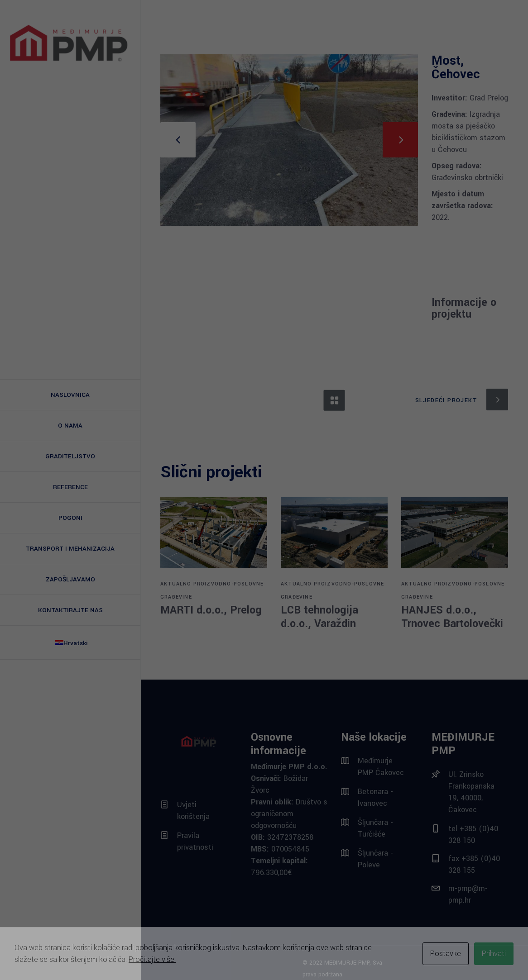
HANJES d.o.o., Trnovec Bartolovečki (452, 617)
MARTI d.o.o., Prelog (211, 610)
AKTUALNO (176, 584)
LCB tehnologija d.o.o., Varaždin (319, 617)
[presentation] (178, 140)
